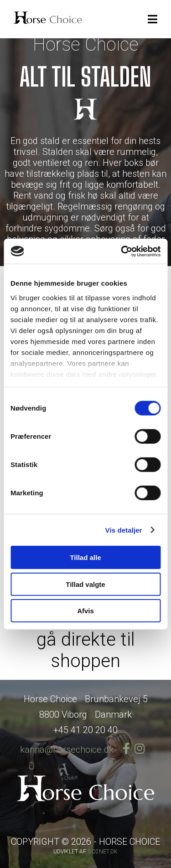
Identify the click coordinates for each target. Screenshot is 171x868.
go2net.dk (103, 852)
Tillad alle (85, 557)
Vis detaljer (124, 530)
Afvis (85, 611)
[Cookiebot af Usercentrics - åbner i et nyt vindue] (122, 251)
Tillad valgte (85, 584)
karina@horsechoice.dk (67, 750)
